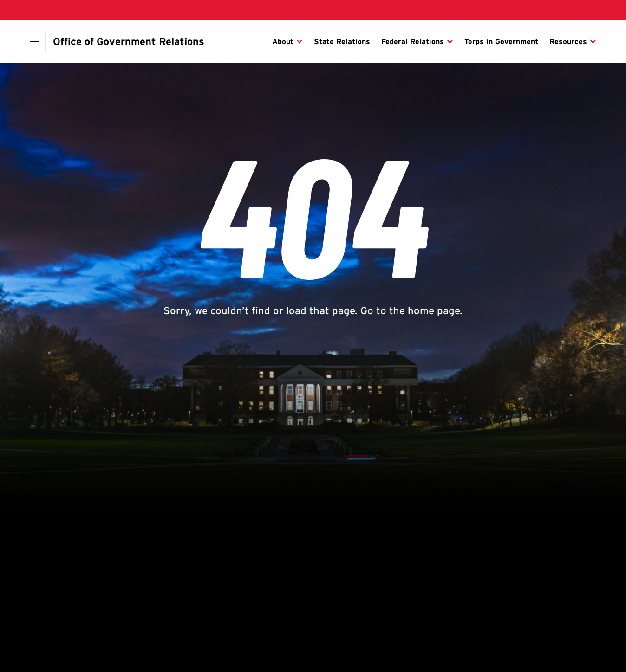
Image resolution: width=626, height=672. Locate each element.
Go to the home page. (411, 310)
